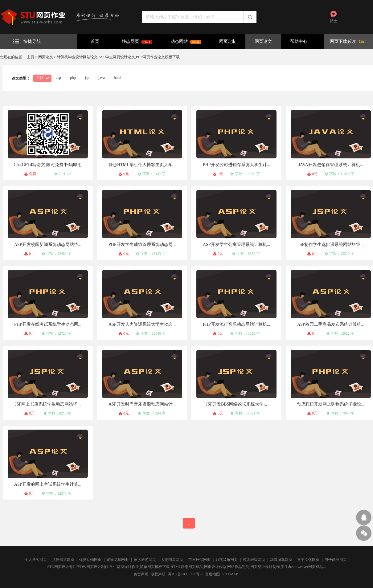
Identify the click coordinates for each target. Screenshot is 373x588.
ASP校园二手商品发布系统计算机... (331, 324)
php (73, 78)
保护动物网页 (90, 560)
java (102, 78)
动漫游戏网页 (281, 560)
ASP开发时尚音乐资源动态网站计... (142, 404)
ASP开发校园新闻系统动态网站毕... (48, 245)
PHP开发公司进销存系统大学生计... (236, 165)
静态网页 (137, 42)
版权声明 (158, 574)
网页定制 (228, 41)
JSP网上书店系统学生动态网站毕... (48, 404)
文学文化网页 (308, 560)
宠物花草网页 (117, 560)
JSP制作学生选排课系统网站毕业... (331, 245)
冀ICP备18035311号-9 (185, 574)
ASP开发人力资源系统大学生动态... (142, 324)
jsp (87, 78)
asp (59, 78)
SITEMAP (230, 574)
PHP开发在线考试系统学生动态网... (48, 324)
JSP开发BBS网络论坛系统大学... (236, 404)
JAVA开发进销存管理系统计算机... (331, 165)
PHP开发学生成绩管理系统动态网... (142, 245)
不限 (40, 78)
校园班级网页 (254, 560)
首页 (95, 41)
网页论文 (263, 41)
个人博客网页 (36, 560)
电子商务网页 (336, 560)
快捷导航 (27, 41)
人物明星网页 (172, 560)
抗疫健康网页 (63, 560)
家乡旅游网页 (145, 560)
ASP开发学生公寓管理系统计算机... (236, 245)
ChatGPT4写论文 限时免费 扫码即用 (48, 165)
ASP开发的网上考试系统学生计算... (48, 484)
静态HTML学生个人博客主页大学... (142, 165)
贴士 (334, 21)
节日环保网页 (199, 560)
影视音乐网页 (227, 560)
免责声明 (141, 574)
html (117, 78)
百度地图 (212, 574)
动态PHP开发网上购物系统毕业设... (331, 404)
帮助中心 (299, 41)
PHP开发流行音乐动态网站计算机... (236, 324)
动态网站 (186, 42)
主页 (31, 57)
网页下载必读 (343, 41)
